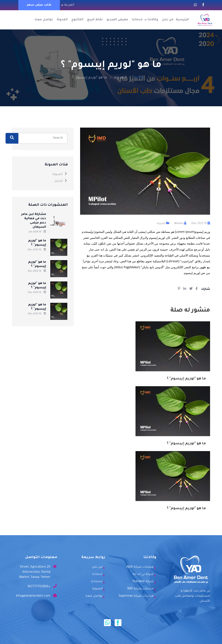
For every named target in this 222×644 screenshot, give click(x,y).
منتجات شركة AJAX (140, 567)
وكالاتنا (153, 20)
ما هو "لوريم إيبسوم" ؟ (186, 379)
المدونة (62, 20)
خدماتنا (137, 20)
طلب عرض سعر (39, 5)
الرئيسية (182, 20)
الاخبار (61, 181)
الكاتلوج (77, 20)
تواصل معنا (44, 20)
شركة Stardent (143, 582)
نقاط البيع (95, 20)
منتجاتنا (97, 582)
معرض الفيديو (117, 20)
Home (139, 78)
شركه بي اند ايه (143, 574)
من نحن (168, 20)
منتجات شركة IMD (140, 589)
